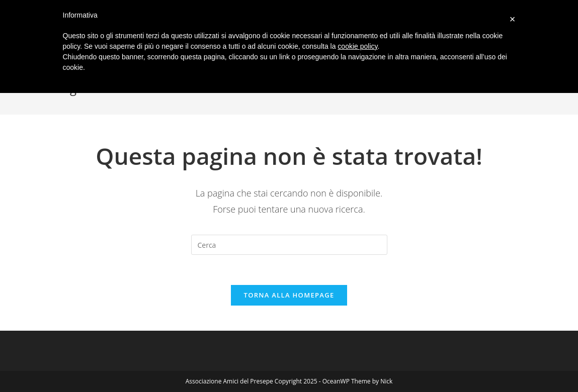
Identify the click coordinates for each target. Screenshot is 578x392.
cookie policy (357, 46)
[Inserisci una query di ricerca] (289, 245)
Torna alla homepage (289, 295)
